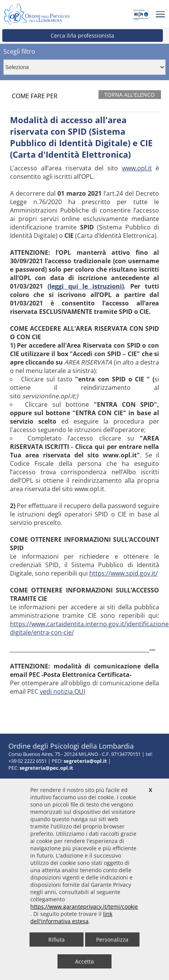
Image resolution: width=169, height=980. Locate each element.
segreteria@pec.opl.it (46, 768)
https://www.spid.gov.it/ (124, 573)
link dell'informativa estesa (71, 917)
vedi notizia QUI (62, 691)
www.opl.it (137, 168)
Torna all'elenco (130, 95)
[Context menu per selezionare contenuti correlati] (84, 67)
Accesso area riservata (34, 707)
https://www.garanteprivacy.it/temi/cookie (84, 907)
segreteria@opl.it (85, 761)
